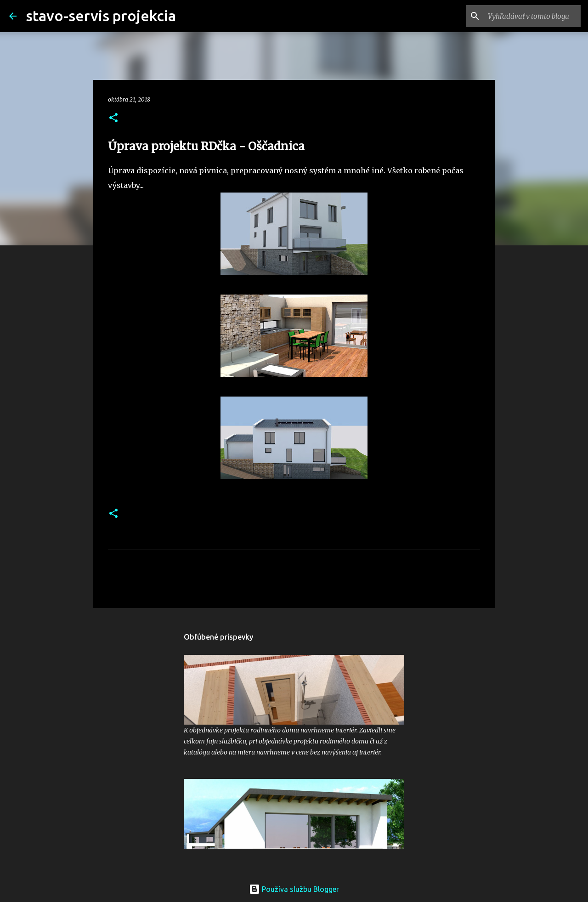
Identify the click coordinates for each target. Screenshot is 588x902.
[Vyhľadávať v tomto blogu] (532, 16)
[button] (113, 118)
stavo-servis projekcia (101, 16)
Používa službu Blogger (294, 889)
